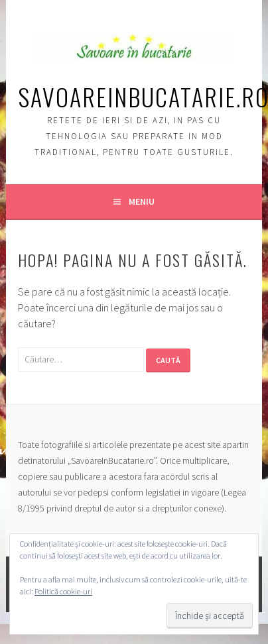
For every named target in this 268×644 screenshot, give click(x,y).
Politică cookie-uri (63, 591)
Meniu (142, 201)
